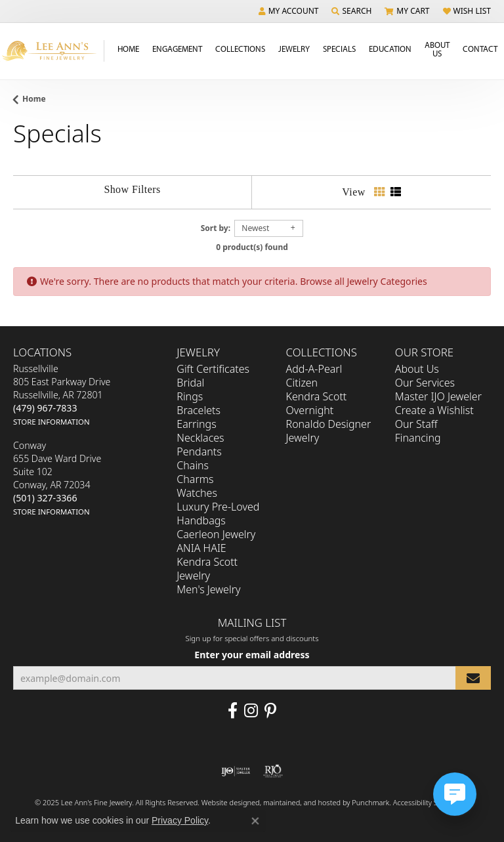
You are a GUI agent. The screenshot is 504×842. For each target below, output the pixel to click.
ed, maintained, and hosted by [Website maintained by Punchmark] (302, 803)
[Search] (351, 11)
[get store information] (52, 422)
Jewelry (294, 49)
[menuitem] (236, 772)
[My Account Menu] (289, 11)
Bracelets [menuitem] (199, 411)
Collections (240, 49)
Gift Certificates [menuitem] (213, 369)
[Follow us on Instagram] (251, 711)
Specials (339, 49)
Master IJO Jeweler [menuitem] (438, 397)
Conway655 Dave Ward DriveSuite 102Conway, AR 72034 (57, 479)
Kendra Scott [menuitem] (317, 397)
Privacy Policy (180, 820)
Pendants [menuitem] (199, 452)
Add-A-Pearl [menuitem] (314, 369)
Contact (480, 49)
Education (390, 49)
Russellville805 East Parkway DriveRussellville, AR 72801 (62, 395)
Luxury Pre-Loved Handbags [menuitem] (218, 514)
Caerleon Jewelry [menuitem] (216, 535)
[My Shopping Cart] (407, 11)
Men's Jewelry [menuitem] (208, 590)
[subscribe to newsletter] (473, 678)
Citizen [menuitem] (302, 383)
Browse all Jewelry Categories (364, 281)
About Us (437, 49)
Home (128, 49)
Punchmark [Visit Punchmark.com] (370, 803)
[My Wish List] (467, 11)
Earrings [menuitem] (196, 425)
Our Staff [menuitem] (416, 425)
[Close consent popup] (255, 821)
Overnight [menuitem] (310, 411)
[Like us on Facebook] (233, 711)
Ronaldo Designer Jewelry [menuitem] (329, 432)
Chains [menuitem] (193, 466)
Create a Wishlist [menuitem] (434, 411)
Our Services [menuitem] (425, 383)
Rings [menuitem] (190, 397)
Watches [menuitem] (197, 494)
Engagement (177, 49)
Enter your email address (252, 655)
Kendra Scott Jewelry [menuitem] (207, 569)
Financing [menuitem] (418, 438)
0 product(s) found (252, 247)
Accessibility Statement (430, 803)
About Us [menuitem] (417, 369)
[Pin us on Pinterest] (270, 711)
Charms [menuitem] (195, 480)
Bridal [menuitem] (190, 383)
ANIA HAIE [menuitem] (201, 549)
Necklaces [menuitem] (200, 438)
